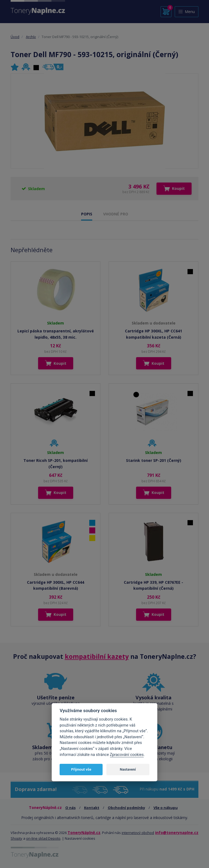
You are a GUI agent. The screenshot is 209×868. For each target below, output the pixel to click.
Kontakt (92, 808)
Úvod (15, 37)
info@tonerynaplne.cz (177, 833)
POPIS (87, 214)
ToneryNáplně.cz (84, 833)
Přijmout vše (81, 769)
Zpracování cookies (127, 755)
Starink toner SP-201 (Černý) (154, 460)
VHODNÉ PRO (116, 214)
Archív (31, 37)
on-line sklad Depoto (43, 838)
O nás (70, 808)
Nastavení (128, 769)
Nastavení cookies (80, 838)
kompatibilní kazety (97, 656)
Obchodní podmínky (126, 808)
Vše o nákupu (166, 808)
